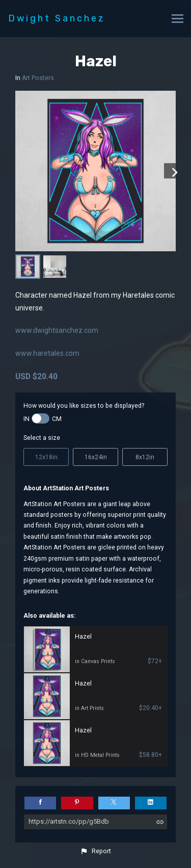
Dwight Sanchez (57, 18)
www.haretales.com (47, 353)
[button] (95, 851)
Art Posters (38, 78)
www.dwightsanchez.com (57, 330)
